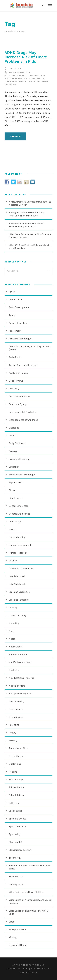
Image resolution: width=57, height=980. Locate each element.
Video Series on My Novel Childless (26, 892)
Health (41, 78)
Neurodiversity (16, 701)
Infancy (13, 561)
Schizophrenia (16, 787)
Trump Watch (16, 876)
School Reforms (17, 795)
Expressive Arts (17, 482)
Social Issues (15, 811)
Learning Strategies (19, 600)
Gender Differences (19, 506)
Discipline (14, 428)
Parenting (35, 81)
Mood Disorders (17, 686)
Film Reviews (16, 498)
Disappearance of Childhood (23, 420)
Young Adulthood (18, 945)
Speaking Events (17, 819)
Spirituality (15, 834)
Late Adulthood (17, 576)
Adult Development (19, 307)
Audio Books (15, 357)
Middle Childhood (18, 654)
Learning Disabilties (16, 81)
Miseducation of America (22, 678)
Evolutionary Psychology (22, 475)
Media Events (16, 647)
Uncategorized (16, 884)
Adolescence (15, 299)
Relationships (16, 779)
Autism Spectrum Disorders (23, 365)
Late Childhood (17, 584)
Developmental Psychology (23, 412)
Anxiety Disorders (18, 323)
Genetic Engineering (19, 514)
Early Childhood (17, 443)
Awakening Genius (18, 373)
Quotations (15, 764)
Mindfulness (15, 670)
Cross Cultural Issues (20, 396)
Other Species (16, 717)
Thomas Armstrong (20, 72)
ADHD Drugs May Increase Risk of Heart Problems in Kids (26, 57)
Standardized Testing (20, 850)
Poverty (13, 740)
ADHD (12, 292)
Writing (13, 937)
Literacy (13, 607)
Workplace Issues (18, 929)
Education (30, 78)
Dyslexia (13, 435)
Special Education (18, 826)
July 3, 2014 (15, 68)
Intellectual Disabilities (21, 568)
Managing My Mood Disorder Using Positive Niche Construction (27, 214)
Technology (15, 858)
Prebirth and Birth (18, 748)
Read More (15, 136)
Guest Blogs (15, 521)
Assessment (15, 331)
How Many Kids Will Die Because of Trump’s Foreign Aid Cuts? (27, 225)
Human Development (20, 545)
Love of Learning (17, 615)
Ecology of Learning (19, 459)
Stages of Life (16, 842)
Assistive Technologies (21, 339)
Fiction (12, 490)
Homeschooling (17, 537)
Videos (12, 922)
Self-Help (14, 803)
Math (12, 631)
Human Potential (18, 553)
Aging (12, 315)
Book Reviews (16, 381)
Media (12, 639)
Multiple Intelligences (20, 693)
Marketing (14, 623)
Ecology (13, 451)
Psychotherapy (17, 756)
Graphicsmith (29, 972)
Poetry (12, 733)
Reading (13, 772)
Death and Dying (17, 404)
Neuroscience (16, 709)
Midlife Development (20, 662)
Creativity (14, 389)
